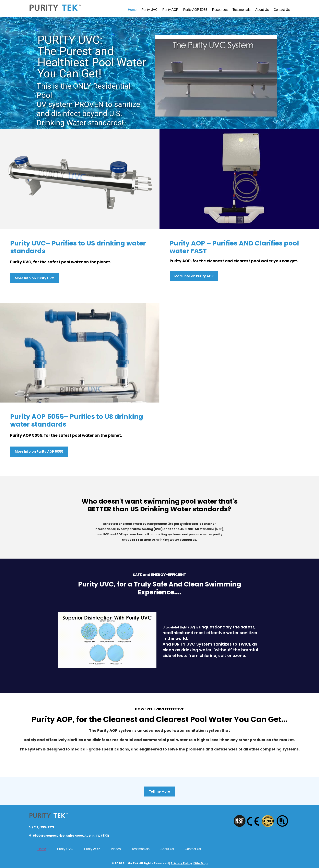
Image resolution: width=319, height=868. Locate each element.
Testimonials (241, 10)
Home (132, 10)
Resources (220, 10)
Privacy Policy (181, 863)
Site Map (201, 863)
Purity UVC (149, 10)
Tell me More (159, 792)
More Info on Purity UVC (35, 278)
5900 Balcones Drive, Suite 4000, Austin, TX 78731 (71, 836)
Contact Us (282, 10)
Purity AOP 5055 (195, 10)
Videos (116, 849)
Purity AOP (170, 10)
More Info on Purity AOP (194, 276)
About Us (262, 10)
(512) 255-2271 (43, 827)
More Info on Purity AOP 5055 (39, 452)
